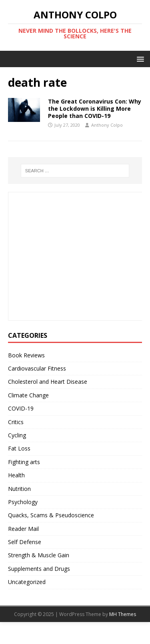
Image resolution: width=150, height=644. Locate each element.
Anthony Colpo (107, 125)
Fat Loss (19, 448)
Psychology (23, 502)
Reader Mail (23, 529)
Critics (16, 422)
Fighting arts (24, 462)
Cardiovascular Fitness (37, 368)
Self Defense (25, 542)
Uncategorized (27, 582)
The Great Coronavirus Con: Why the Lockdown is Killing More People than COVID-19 (95, 109)
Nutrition (19, 489)
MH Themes (123, 614)
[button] (139, 59)
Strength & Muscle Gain (39, 555)
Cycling (17, 435)
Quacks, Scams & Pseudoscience (51, 515)
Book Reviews (26, 355)
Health (16, 475)
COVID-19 (21, 408)
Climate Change (28, 395)
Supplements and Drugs (39, 569)
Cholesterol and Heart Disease (48, 382)
